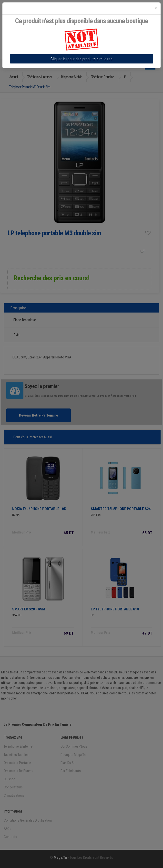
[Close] (156, 8)
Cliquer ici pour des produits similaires (81, 59)
